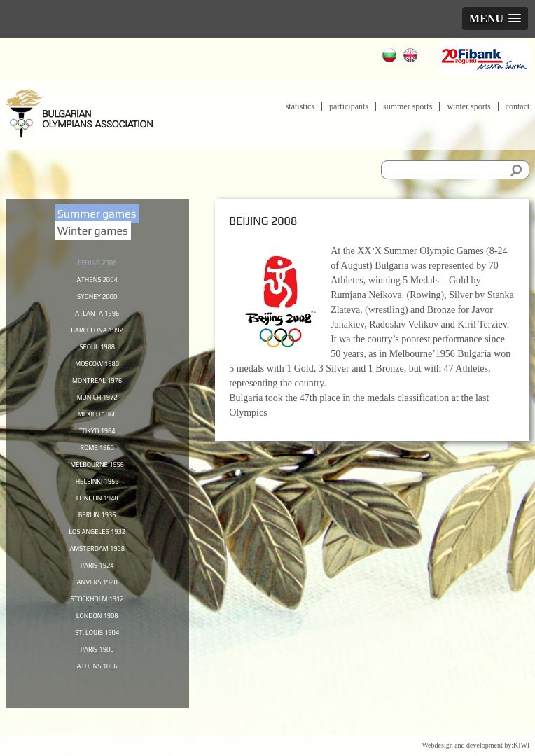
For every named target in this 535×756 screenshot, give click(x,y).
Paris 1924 (97, 583)
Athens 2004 (97, 280)
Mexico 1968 (97, 423)
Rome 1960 (97, 458)
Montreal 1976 (97, 387)
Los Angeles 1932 (97, 547)
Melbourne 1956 (97, 476)
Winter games (93, 231)
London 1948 (97, 512)
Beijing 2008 (97, 262)
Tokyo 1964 (97, 440)
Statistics (300, 106)
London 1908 (97, 637)
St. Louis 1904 (97, 654)
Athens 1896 (97, 690)
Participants (349, 106)
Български (391, 57)
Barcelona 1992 (97, 333)
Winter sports (468, 106)
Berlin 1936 (97, 530)
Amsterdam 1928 (97, 566)
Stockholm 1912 (97, 619)
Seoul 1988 (97, 351)
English (412, 57)
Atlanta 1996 (97, 316)
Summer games (97, 214)
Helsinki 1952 (97, 494)
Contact (518, 106)
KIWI (521, 745)
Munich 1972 (97, 405)
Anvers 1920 (97, 601)
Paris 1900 (97, 673)
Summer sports (408, 106)
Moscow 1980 (97, 369)
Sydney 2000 (97, 297)
